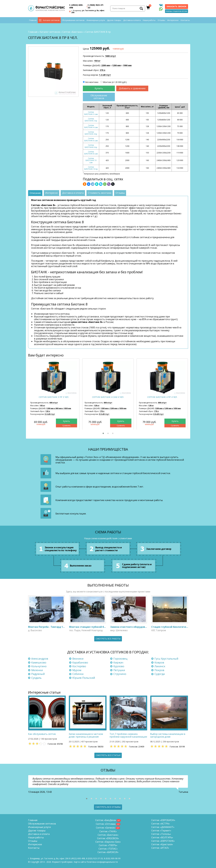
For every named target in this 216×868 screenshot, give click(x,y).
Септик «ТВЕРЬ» (108, 845)
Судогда (160, 674)
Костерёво (79, 666)
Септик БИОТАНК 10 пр (91, 168)
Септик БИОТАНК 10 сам (91, 160)
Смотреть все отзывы (108, 807)
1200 (116, 65)
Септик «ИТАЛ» (160, 848)
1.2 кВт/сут (105, 75)
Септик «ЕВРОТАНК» (163, 841)
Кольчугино (39, 666)
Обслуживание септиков (73, 20)
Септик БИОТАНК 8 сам (91, 153)
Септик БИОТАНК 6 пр (91, 146)
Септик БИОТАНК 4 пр (91, 133)
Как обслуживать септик (42, 734)
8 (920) (112, 858)
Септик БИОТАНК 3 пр (91, 120)
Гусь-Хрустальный (166, 659)
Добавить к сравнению (132, 88)
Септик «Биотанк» (73, 32)
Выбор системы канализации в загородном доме (168, 735)
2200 (106, 65)
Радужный (38, 674)
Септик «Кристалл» (162, 844)
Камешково (39, 662)
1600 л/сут (111, 56)
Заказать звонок (176, 6)
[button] (103, 433)
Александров (40, 659)
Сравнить (67, 425)
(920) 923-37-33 (96, 6)
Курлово (119, 666)
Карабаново (80, 662)
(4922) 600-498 (76, 6)
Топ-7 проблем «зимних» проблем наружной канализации (128, 735)
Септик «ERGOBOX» (108, 838)
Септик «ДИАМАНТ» (163, 827)
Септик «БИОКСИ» (108, 852)
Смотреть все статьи (108, 755)
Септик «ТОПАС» (108, 849)
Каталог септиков (51, 20)
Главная (33, 20)
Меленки (37, 670)
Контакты (185, 20)
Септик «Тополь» (161, 834)
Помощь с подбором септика (177, 11)
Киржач (118, 662)
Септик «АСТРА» (161, 824)
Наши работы (149, 20)
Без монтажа (92, 82)
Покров (159, 670)
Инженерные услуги (96, 20)
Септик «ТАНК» (108, 831)
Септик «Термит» (161, 831)
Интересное (173, 20)
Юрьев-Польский (84, 678)
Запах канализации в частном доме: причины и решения (86, 735)
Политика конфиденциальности (102, 862)
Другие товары (114, 20)
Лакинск (160, 666)
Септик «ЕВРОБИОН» (163, 820)
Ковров (159, 662)
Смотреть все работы (108, 639)
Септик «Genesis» (106, 828)
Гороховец (120, 659)
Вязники (78, 659)
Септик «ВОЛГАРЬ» (162, 837)
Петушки (119, 670)
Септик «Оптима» (106, 824)
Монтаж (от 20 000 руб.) (115, 82)
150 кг (97, 61)
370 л (103, 70)
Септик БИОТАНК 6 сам (91, 139)
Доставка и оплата (132, 20)
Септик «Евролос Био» (108, 842)
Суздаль (36, 678)
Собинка (78, 674)
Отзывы (161, 20)
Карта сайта (80, 862)
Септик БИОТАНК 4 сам (91, 126)
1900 (127, 65)
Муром (77, 670)
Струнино (120, 674)
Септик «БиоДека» (106, 820)
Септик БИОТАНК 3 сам (91, 113)
